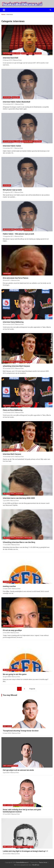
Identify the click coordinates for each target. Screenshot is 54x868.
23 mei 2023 (7, 854)
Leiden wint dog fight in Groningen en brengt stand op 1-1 (25, 851)
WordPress (36, 865)
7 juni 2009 (6, 501)
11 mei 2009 (7, 545)
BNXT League (7, 726)
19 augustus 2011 (8, 236)
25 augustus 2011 (8, 192)
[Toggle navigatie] (4, 10)
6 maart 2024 (7, 733)
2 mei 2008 (6, 633)
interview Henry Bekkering (13, 322)
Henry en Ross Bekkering (13, 410)
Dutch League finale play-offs (23, 805)
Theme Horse (43, 862)
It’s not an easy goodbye (12, 630)
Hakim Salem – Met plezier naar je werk (18, 234)
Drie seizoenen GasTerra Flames (16, 278)
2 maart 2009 (7, 589)
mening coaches (9, 586)
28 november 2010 (9, 324)
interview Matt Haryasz (12, 454)
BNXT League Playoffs (10, 766)
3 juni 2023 (6, 773)
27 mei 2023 (7, 814)
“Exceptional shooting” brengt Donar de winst (21, 731)
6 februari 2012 (7, 60)
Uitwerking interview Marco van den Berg (19, 542)
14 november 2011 (9, 104)
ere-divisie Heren (27, 53)
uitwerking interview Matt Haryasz (16, 366)
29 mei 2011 (7, 280)
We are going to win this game (15, 674)
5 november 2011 (8, 148)
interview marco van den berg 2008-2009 (19, 498)
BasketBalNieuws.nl (22, 862)
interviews (38, 53)
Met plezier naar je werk (12, 190)
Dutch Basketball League (12, 53)
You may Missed (10, 695)
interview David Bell (11, 58)
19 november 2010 (9, 412)
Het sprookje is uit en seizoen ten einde (18, 770)
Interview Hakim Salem (12, 146)
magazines (16, 97)
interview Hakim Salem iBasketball (17, 102)
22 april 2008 (7, 677)
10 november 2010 (9, 457)
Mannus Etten (17, 60)
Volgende (32, 689)
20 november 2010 (9, 368)
